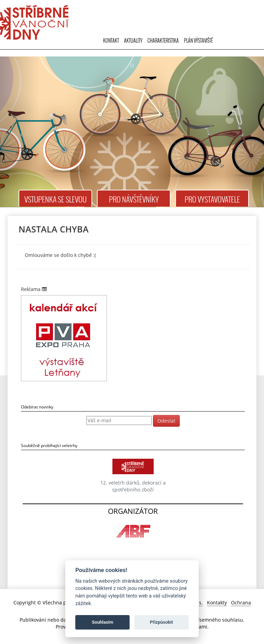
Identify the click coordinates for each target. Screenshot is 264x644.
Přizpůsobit (161, 622)
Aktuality (133, 40)
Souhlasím (102, 622)
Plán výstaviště (198, 40)
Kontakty (217, 603)
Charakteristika (163, 40)
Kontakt (111, 40)
